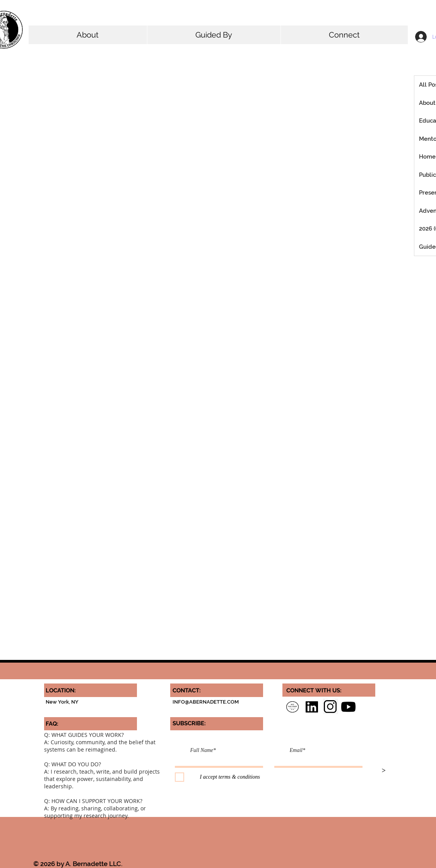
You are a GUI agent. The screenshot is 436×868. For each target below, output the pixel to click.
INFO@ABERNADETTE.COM (206, 702)
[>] (384, 771)
